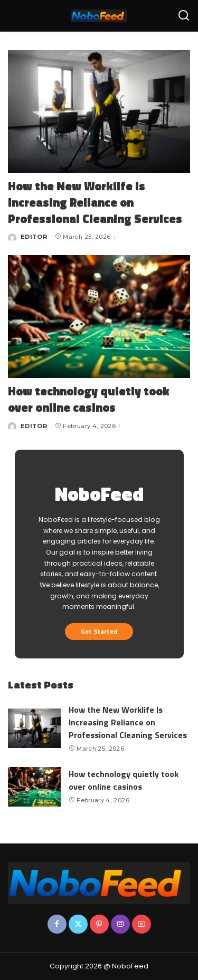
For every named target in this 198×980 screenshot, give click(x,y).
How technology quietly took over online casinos (89, 399)
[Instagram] (120, 924)
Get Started (99, 631)
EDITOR (34, 237)
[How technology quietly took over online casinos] (99, 317)
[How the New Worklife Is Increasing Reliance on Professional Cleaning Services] (99, 111)
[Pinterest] (99, 924)
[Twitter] (78, 924)
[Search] (184, 16)
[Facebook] (57, 924)
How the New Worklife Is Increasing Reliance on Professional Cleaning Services (95, 202)
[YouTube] (142, 924)
